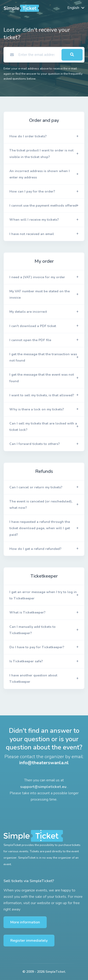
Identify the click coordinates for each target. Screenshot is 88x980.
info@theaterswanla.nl (44, 763)
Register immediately (29, 941)
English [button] (73, 8)
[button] (44, 136)
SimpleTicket (55, 972)
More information (25, 922)
